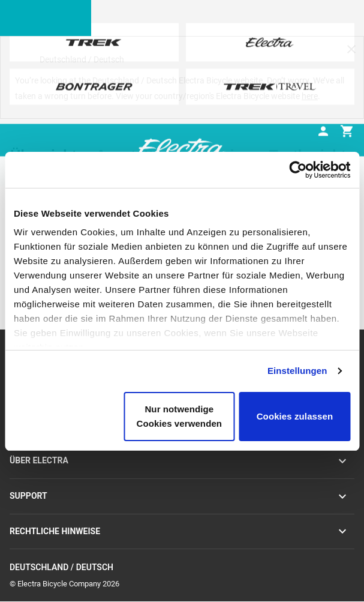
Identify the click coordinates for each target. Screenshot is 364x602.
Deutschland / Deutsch (182, 567)
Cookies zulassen (295, 416)
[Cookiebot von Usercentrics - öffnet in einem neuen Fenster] (298, 170)
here (310, 96)
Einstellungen (297, 371)
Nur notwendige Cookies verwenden (180, 416)
